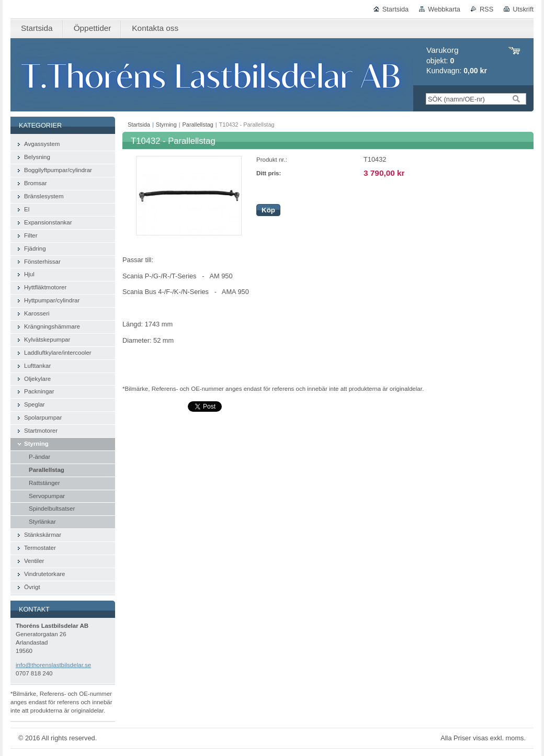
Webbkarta (444, 9)
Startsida (396, 9)
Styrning (166, 125)
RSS (486, 9)
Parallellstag (198, 125)
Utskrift (523, 9)
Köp (268, 210)
